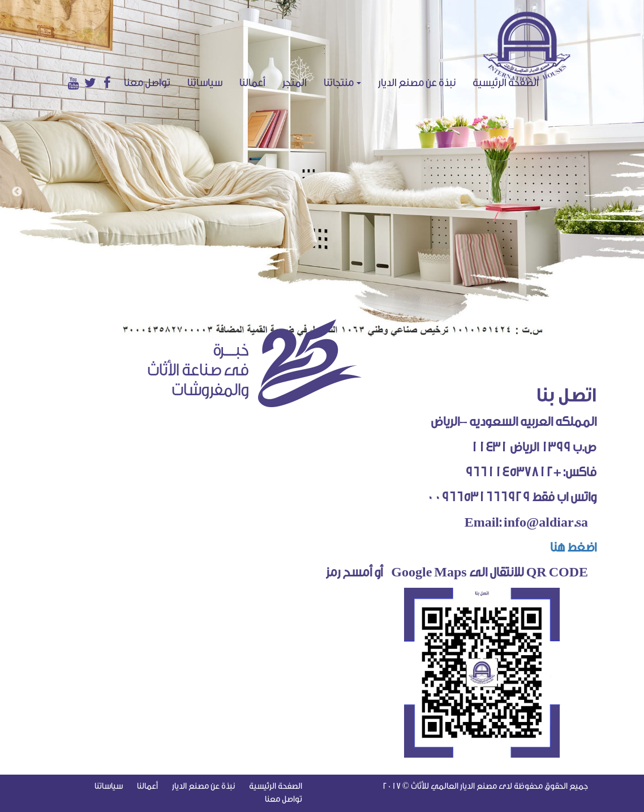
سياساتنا (205, 83)
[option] (322, 169)
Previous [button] (17, 192)
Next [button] (627, 192)
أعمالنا (252, 83)
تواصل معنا (147, 83)
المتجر (295, 83)
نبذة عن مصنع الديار (417, 83)
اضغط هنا (569, 548)
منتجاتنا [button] (342, 83)
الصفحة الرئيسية (510, 82)
